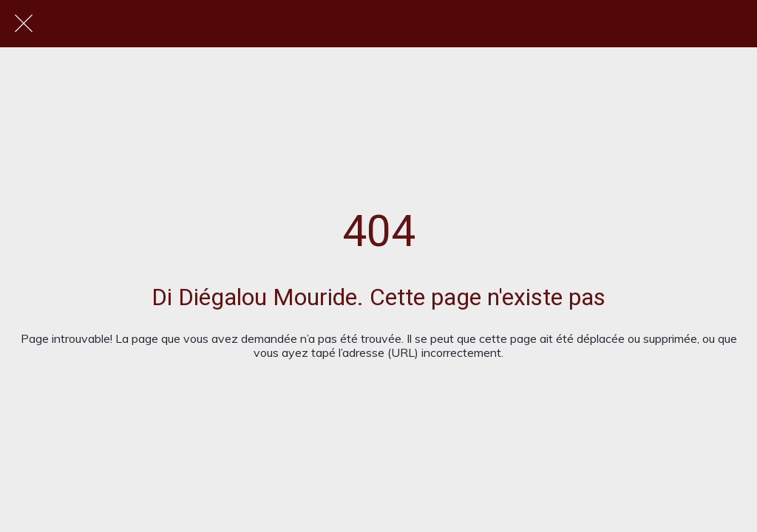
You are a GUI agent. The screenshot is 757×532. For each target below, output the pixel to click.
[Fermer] (24, 24)
